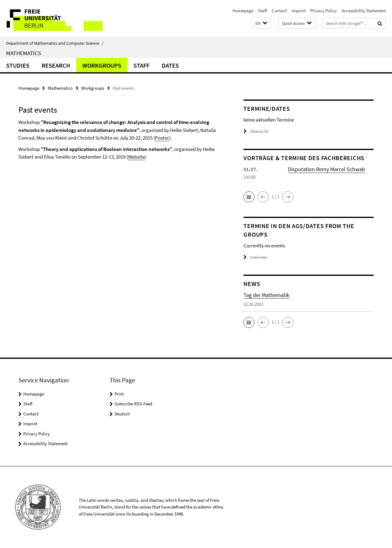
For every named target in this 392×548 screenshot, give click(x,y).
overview (255, 257)
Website (136, 157)
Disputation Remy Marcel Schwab (326, 169)
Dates (170, 65)
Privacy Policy (324, 11)
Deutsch (122, 414)
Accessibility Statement (364, 11)
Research (56, 65)
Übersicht (256, 131)
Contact (279, 11)
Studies (18, 65)
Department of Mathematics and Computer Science (55, 43)
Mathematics (24, 53)
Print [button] (119, 394)
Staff (262, 11)
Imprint (299, 11)
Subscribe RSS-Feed (133, 404)
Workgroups (102, 65)
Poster (162, 138)
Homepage (243, 11)
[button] (261, 23)
